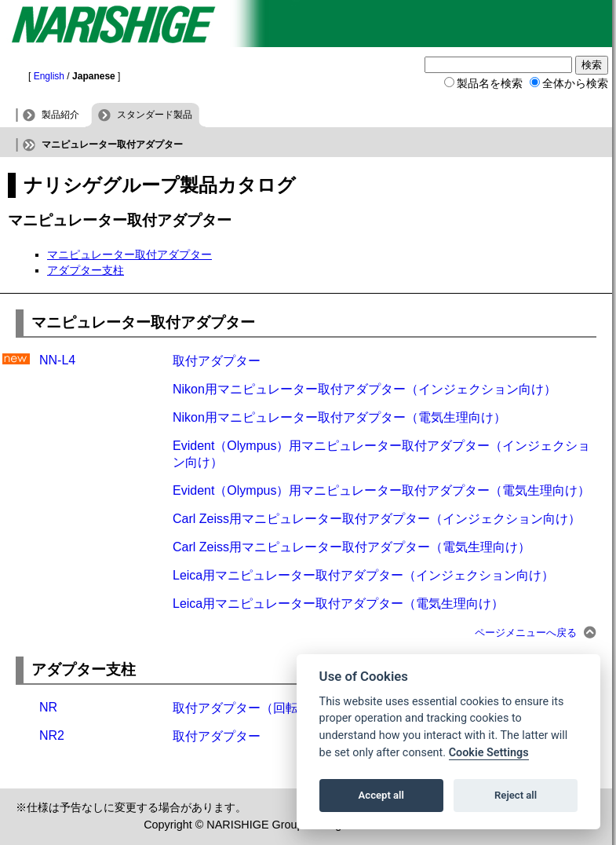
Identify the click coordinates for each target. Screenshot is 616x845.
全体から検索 (575, 83)
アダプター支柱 (86, 270)
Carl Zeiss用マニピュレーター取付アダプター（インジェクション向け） (377, 519)
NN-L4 (57, 360)
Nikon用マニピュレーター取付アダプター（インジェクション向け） (364, 389)
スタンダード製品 (155, 115)
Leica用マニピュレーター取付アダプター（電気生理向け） (338, 604)
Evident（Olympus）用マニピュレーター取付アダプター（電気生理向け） (382, 490)
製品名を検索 (490, 83)
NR (48, 707)
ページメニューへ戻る (526, 633)
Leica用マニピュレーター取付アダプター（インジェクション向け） (363, 575)
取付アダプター (217, 361)
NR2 (52, 735)
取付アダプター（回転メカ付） (261, 708)
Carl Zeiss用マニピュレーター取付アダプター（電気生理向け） (352, 547)
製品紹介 (60, 115)
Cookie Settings (489, 753)
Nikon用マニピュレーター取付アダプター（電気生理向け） (339, 417)
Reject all (516, 795)
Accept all (381, 795)
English (49, 76)
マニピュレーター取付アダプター (129, 254)
